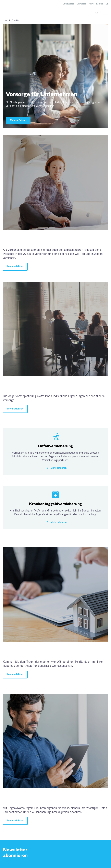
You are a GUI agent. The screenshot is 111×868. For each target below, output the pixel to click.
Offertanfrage (68, 4)
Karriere (100, 4)
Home (5, 20)
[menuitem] (107, 4)
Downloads (81, 4)
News (91, 4)
